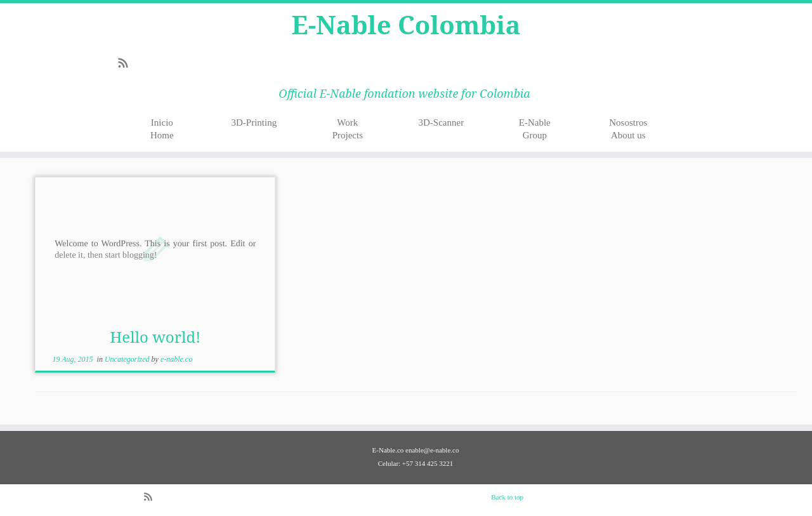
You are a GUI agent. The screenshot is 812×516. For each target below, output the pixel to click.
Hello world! (155, 337)
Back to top (507, 497)
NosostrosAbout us (628, 129)
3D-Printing (254, 122)
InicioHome (162, 129)
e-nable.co (176, 359)
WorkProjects (348, 129)
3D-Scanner (441, 122)
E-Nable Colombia (406, 25)
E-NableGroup (535, 129)
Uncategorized (128, 359)
